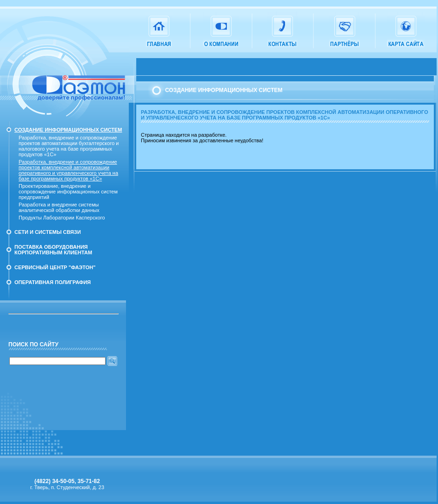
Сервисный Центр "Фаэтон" (55, 267)
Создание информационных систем (68, 130)
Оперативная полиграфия (53, 282)
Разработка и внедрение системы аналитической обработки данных (59, 207)
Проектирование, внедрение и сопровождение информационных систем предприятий (68, 192)
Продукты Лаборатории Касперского (62, 218)
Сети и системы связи (48, 232)
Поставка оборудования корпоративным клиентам (53, 250)
